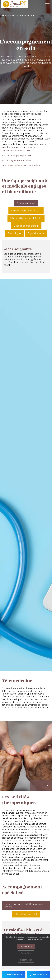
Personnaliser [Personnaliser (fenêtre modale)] (26, 960)
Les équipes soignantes (14, 151)
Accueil (3, 15)
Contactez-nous (14, 975)
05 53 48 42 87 (39, 975)
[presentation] (35, 785)
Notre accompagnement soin (21, 15)
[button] (5, 724)
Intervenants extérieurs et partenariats (21, 165)
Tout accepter (26, 946)
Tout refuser (26, 953)
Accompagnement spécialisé (16, 160)
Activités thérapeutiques (14, 156)
